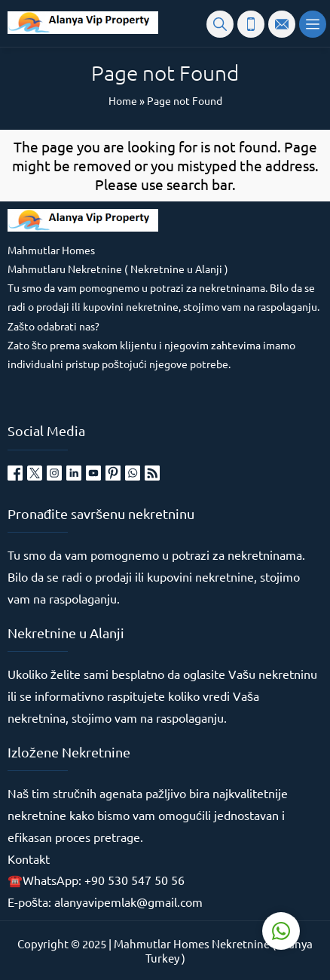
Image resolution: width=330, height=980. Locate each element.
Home (123, 100)
